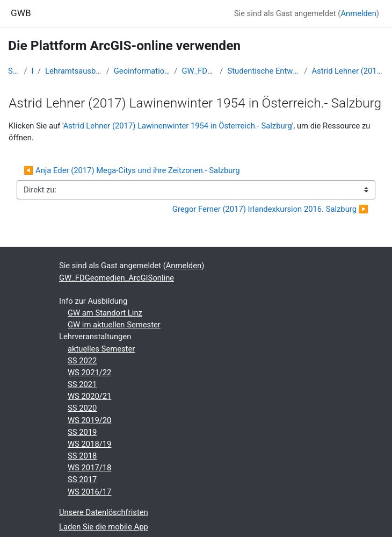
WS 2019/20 (89, 420)
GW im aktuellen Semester (114, 325)
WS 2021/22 (89, 373)
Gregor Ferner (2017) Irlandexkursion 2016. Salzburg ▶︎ (270, 209)
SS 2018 (82, 456)
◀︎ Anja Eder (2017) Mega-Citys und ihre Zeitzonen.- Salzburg (132, 170)
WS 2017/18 (89, 468)
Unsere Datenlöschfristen (104, 512)
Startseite (14, 71)
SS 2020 (82, 408)
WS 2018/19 (89, 444)
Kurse (32, 71)
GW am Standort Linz (105, 313)
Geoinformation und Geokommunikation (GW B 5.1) (142, 71)
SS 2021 (82, 384)
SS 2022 (82, 361)
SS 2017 (82, 479)
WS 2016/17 (89, 492)
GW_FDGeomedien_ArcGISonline (198, 71)
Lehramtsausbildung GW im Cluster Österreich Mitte (74, 71)
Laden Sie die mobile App (104, 527)
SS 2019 (82, 432)
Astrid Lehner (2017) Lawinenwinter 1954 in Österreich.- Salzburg (348, 71)
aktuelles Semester (101, 349)
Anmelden (358, 13)
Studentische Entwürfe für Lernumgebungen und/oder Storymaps (263, 71)
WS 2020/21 (89, 396)
